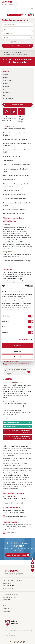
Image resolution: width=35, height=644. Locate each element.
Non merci (17, 357)
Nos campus (8, 608)
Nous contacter (9, 586)
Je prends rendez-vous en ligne (18, 555)
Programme (6, 71)
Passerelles (6, 93)
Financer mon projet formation (13, 484)
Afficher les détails (24, 340)
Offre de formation (15, 52)
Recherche (16, 46)
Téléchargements (10, 588)
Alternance (8, 606)
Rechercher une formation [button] (14, 20)
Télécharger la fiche (14, 105)
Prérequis (5, 78)
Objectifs (5, 74)
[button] (29, 372)
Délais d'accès (7, 81)
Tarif (4, 90)
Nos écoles (8, 611)
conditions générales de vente (11, 638)
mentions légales (8, 633)
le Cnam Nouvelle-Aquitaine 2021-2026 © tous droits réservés (18, 631)
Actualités (7, 583)
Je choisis (18, 351)
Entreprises (8, 600)
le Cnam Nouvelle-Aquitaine (13, 581)
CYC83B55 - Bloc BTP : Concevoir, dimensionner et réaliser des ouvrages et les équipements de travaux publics (18, 501)
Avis (4, 96)
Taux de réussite (8, 99)
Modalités (6, 87)
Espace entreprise (15, 15)
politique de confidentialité (10, 635)
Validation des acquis (11, 595)
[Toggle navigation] (33, 9)
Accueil (6, 52)
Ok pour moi (17, 345)
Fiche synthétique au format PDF (16, 516)
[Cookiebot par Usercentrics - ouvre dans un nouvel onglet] (25, 286)
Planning (5, 84)
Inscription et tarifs (10, 597)
